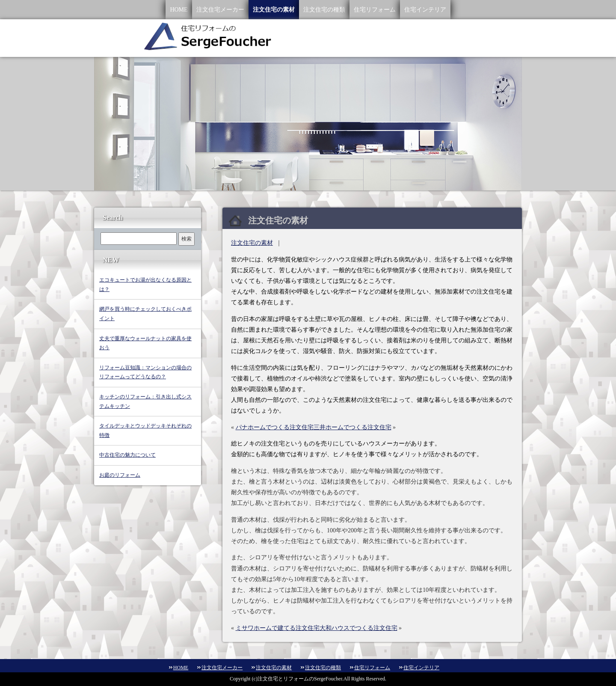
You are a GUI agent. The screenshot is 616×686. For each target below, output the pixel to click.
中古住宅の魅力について (127, 455)
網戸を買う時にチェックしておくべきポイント (145, 314)
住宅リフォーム (375, 10)
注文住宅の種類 (324, 10)
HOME (179, 10)
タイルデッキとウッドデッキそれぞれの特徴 (145, 431)
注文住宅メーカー (220, 10)
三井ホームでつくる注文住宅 (352, 427)
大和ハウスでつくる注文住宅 (358, 628)
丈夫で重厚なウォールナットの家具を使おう (145, 343)
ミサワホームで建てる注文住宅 (278, 628)
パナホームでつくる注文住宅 (275, 427)
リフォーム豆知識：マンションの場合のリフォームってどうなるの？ (145, 372)
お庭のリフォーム (120, 475)
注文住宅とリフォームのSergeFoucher (300, 679)
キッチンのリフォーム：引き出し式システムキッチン (145, 401)
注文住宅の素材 (274, 10)
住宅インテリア (425, 10)
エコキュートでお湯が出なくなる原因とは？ (145, 285)
